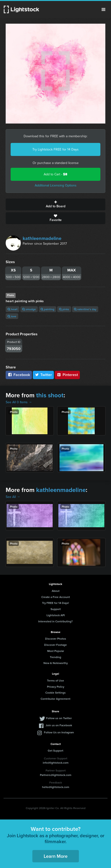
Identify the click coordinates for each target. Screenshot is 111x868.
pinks (64, 309)
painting (47, 309)
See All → (13, 497)
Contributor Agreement (55, 699)
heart (13, 309)
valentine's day (85, 309)
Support (56, 609)
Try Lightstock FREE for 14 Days (55, 149)
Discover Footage (55, 645)
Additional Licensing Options (56, 185)
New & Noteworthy (56, 663)
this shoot (50, 395)
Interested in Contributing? (55, 621)
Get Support (55, 751)
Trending (55, 657)
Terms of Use (55, 680)
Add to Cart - (55, 174)
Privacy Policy (56, 687)
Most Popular (56, 651)
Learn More (56, 856)
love (12, 316)
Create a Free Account (56, 597)
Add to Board (55, 204)
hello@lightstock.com (56, 787)
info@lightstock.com (56, 763)
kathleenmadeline (42, 238)
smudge (29, 309)
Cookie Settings (55, 693)
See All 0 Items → (19, 402)
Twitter (43, 375)
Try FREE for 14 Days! (55, 603)
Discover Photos (56, 639)
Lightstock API (56, 615)
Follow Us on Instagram (59, 732)
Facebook (19, 375)
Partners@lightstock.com (56, 775)
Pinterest (67, 375)
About (56, 591)
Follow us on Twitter (59, 718)
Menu (103, 9)
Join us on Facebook (59, 725)
